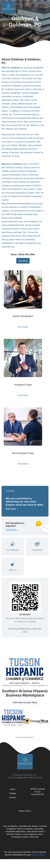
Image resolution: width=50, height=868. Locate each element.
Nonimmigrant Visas (23, 453)
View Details (23, 327)
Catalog (13, 793)
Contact (12, 797)
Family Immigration (23, 316)
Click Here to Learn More (25, 702)
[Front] (9, 7)
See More (23, 261)
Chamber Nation (38, 855)
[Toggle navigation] (46, 8)
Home (12, 789)
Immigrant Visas (23, 385)
